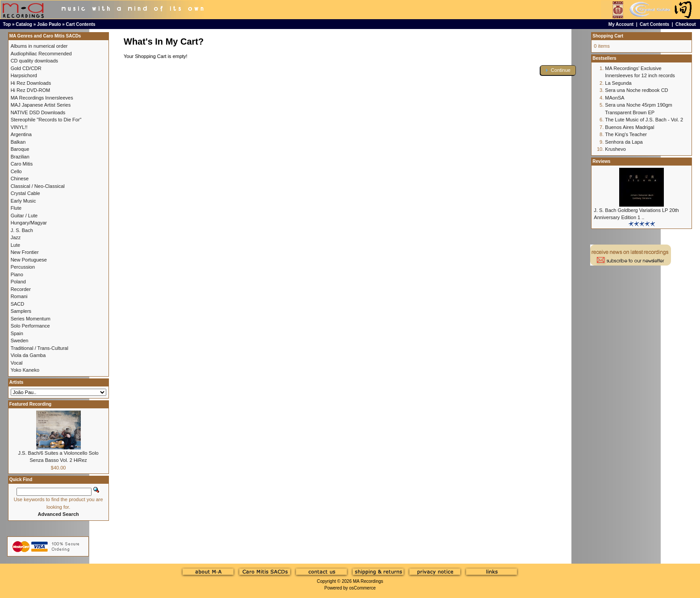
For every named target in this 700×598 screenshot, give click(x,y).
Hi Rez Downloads (31, 83)
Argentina (21, 134)
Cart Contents (81, 24)
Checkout (686, 24)
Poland (18, 282)
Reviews (601, 161)
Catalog (24, 24)
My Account (621, 24)
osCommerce (362, 588)
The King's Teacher (626, 134)
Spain (17, 333)
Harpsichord (24, 75)
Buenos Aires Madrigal (629, 127)
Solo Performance (30, 326)
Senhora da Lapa (624, 142)
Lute (15, 245)
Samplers (21, 311)
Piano (17, 274)
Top (7, 24)
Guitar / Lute (24, 216)
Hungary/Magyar (29, 223)
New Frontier (25, 252)
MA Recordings (368, 581)
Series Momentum (31, 319)
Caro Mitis (22, 164)
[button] (558, 70)
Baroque (20, 149)
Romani (19, 296)
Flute (16, 208)
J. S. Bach (22, 230)
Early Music (23, 201)
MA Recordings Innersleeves (42, 98)
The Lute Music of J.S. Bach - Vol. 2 (644, 120)
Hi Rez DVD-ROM (31, 90)
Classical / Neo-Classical (38, 186)
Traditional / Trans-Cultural (40, 348)
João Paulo (49, 24)
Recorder (21, 289)
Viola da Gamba (28, 355)
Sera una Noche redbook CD (636, 90)
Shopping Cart (608, 36)
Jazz (16, 237)
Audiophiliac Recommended (41, 54)
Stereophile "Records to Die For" (46, 120)
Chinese (20, 179)
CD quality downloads (34, 61)
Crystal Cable (25, 193)
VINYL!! (19, 127)
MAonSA (615, 98)
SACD (18, 304)
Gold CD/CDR (26, 68)
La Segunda (618, 83)
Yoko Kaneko (25, 370)
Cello (16, 171)
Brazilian (20, 157)
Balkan (18, 142)
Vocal (17, 363)
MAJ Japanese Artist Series (41, 105)
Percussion (23, 267)
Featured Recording (30, 404)
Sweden (20, 341)
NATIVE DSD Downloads (38, 112)
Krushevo (615, 149)
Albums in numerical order (39, 46)
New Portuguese (29, 260)
